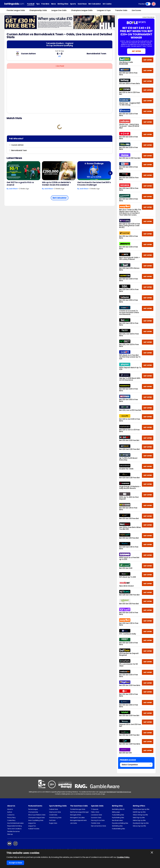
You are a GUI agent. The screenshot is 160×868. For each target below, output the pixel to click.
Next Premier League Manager (79, 812)
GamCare (102, 792)
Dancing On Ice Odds (98, 820)
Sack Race (82, 4)
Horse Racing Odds (55, 818)
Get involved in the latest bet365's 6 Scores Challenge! (94, 184)
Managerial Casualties (77, 818)
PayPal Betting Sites (118, 818)
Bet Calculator (95, 4)
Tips (38, 4)
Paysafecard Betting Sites (120, 823)
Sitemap (10, 834)
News (53, 4)
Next (110, 173)
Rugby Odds (53, 823)
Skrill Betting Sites (117, 826)
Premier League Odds (16, 10)
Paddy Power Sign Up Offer (141, 809)
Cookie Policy (11, 820)
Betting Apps (116, 812)
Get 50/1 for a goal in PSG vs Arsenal (20, 184)
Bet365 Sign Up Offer (139, 812)
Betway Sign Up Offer (139, 826)
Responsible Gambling (14, 826)
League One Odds (59, 10)
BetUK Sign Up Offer (139, 818)
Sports (73, 4)
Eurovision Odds (96, 818)
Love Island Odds (96, 815)
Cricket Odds (53, 815)
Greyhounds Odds (55, 812)
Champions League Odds (82, 10)
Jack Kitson (13, 189)
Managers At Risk (75, 815)
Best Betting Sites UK (118, 809)
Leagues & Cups (104, 10)
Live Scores (136, 10)
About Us (10, 809)
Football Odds (54, 809)
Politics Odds (95, 812)
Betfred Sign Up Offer (139, 820)
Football (31, 4)
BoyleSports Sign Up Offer (141, 823)
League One (32, 823)
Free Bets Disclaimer (13, 831)
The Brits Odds (95, 823)
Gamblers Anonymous (124, 792)
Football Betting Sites (118, 829)
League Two (32, 826)
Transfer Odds (121, 10)
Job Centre (73, 823)
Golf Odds (52, 820)
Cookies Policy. (123, 857)
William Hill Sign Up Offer (140, 815)
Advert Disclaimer (148, 17)
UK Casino (107, 4)
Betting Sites (63, 4)
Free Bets (45, 4)
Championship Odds (38, 10)
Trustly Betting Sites (118, 815)
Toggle (148, 4)
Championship (33, 812)
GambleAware (111, 792)
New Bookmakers (117, 820)
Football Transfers (34, 829)
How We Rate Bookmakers (15, 823)
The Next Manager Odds (78, 809)
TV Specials (95, 809)
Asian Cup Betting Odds (36, 820)
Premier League (33, 809)
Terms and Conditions (14, 829)
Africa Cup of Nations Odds (37, 815)
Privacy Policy (11, 818)
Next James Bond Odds (98, 826)
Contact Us (11, 815)
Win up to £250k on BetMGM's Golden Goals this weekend (56, 184)
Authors (10, 812)
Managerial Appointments (78, 820)
